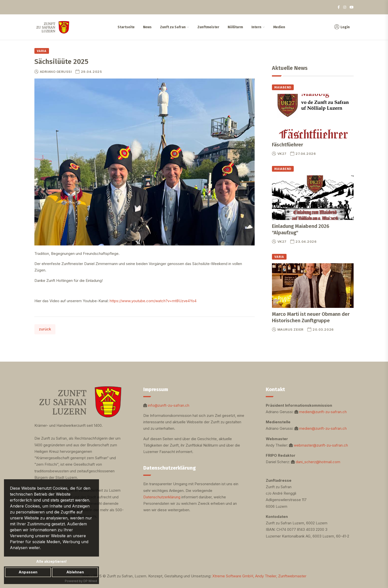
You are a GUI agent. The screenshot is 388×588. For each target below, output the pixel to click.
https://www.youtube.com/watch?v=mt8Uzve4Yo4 (153, 301)
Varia (42, 51)
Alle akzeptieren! (51, 561)
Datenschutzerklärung (162, 497)
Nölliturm (235, 27)
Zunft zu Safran (173, 27)
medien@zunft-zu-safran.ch (323, 412)
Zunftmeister (208, 27)
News (147, 27)
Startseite (126, 27)
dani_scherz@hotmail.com (318, 462)
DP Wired (90, 581)
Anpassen (28, 572)
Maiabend (283, 87)
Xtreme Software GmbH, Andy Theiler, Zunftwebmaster (259, 576)
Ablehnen (75, 572)
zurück (45, 329)
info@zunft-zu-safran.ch (169, 405)
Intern (256, 27)
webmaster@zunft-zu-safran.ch (321, 445)
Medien (279, 27)
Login (342, 27)
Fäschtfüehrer (288, 145)
